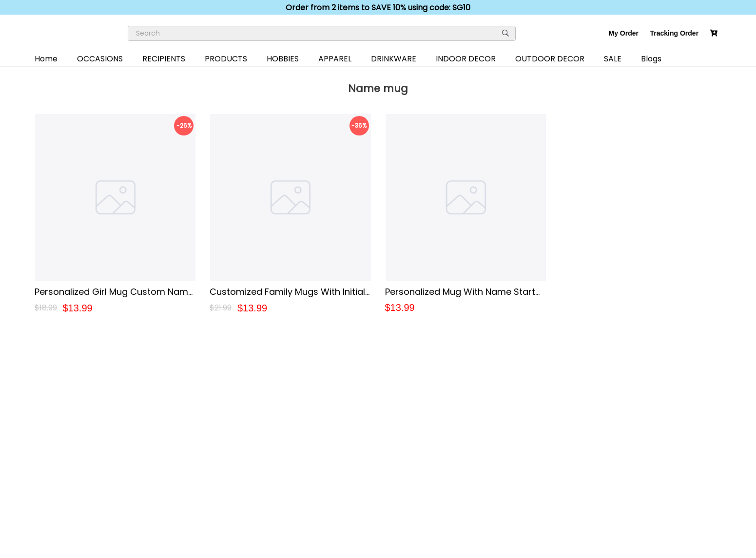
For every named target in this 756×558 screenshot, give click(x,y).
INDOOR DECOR (466, 59)
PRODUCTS (226, 59)
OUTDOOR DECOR (550, 59)
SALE (613, 59)
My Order (624, 33)
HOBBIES (283, 59)
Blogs (651, 59)
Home (46, 59)
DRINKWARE (394, 59)
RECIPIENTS (164, 59)
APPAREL (335, 59)
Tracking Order (675, 33)
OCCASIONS (100, 59)
